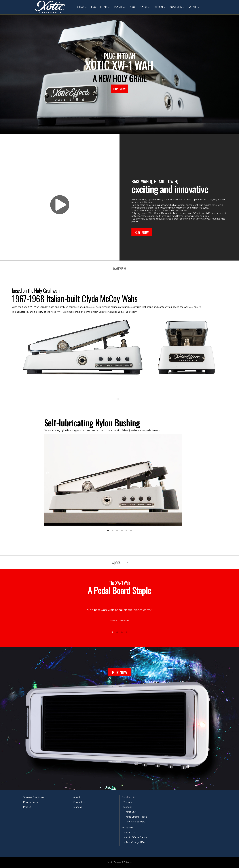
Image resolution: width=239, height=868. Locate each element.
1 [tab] (108, 531)
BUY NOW (120, 89)
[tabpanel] (120, 472)
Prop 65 (27, 807)
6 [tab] (131, 531)
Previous (47, 473)
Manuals (78, 807)
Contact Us (79, 802)
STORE (133, 7)
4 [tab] (122, 531)
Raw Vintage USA (135, 822)
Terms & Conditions (33, 797)
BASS (94, 7)
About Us (78, 797)
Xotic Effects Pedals (136, 817)
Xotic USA (131, 812)
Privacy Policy (31, 802)
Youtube (128, 802)
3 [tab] (117, 531)
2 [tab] (113, 531)
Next (192, 473)
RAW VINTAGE (120, 7)
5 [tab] (126, 531)
